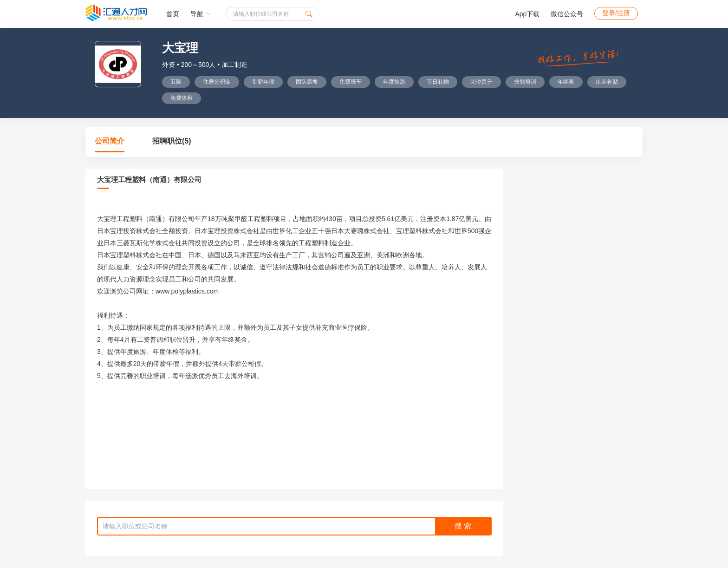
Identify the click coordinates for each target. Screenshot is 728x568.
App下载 (527, 14)
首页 (173, 14)
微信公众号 (567, 14)
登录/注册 (616, 13)
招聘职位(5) (172, 141)
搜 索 (463, 526)
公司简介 (110, 141)
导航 (201, 14)
